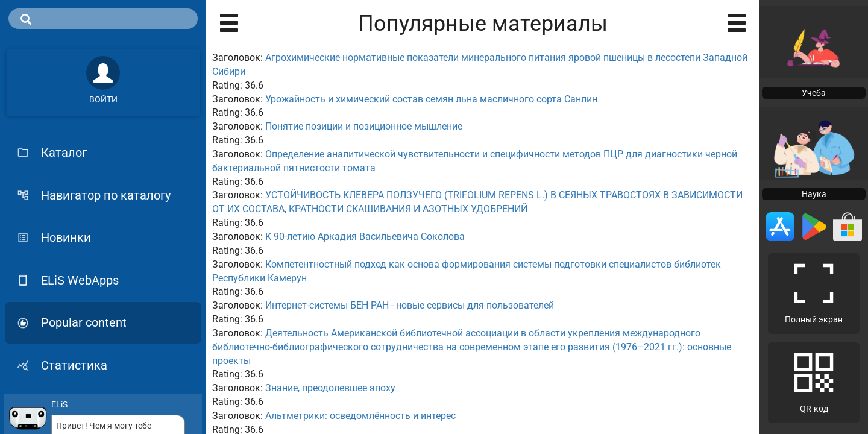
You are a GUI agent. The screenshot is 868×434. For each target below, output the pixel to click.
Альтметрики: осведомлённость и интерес (360, 416)
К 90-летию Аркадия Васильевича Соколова (365, 237)
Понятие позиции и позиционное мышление (364, 126)
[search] (103, 19)
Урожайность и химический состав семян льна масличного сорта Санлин (431, 99)
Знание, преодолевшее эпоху (330, 388)
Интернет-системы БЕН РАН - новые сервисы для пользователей (410, 305)
